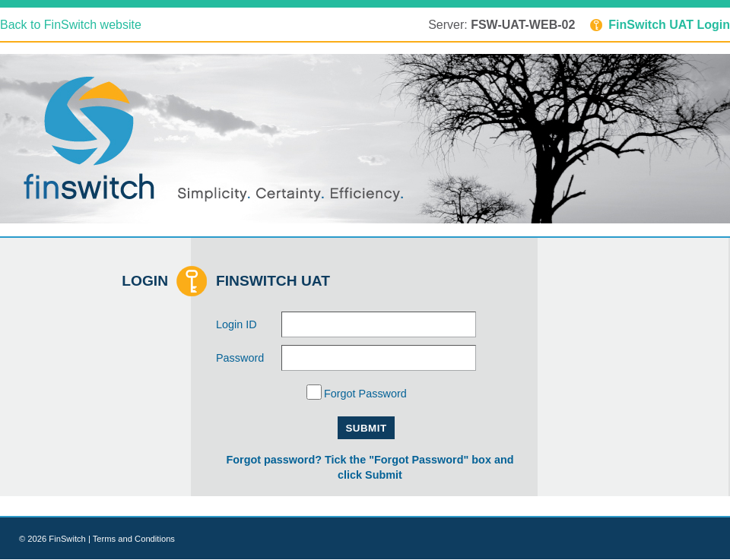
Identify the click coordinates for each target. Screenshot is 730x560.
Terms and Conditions (134, 539)
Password (240, 358)
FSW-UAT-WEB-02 (523, 25)
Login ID (236, 324)
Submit (366, 428)
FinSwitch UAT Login (660, 25)
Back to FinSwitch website (71, 25)
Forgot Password (365, 394)
